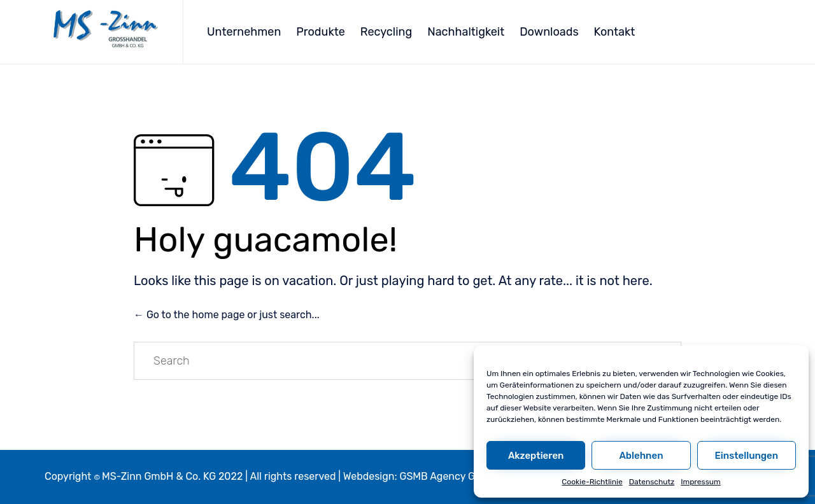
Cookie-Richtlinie (592, 482)
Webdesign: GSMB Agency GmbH (420, 476)
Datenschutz (652, 482)
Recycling (386, 32)
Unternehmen (244, 32)
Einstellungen (747, 456)
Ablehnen (641, 456)
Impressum (700, 482)
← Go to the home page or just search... (227, 315)
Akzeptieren (536, 456)
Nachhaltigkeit (466, 32)
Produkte (321, 32)
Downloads (549, 32)
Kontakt (615, 32)
